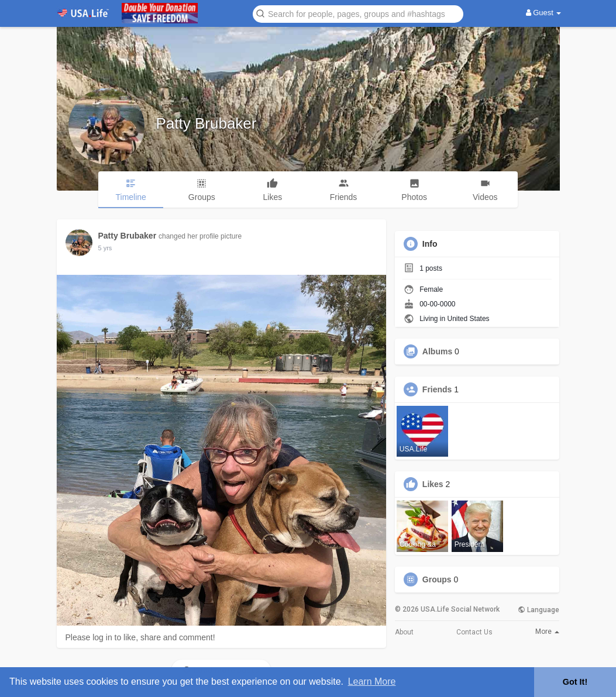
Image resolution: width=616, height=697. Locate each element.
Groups (437, 579)
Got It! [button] (575, 682)
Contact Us (474, 632)
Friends (437, 389)
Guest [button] (544, 13)
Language (538, 610)
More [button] (547, 632)
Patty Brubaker (207, 123)
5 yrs (105, 248)
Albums (437, 351)
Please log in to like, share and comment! (140, 637)
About (404, 632)
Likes (433, 484)
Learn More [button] (372, 682)
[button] (358, 13)
